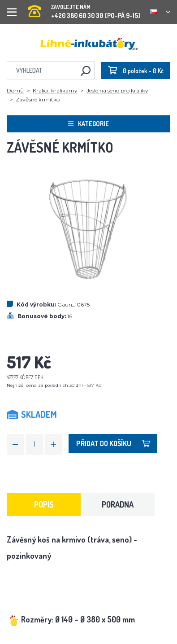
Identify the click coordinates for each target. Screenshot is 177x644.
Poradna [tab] (118, 504)
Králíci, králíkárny (55, 90)
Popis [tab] (44, 504)
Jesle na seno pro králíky (117, 90)
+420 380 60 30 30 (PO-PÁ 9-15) (84, 9)
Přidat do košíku (113, 443)
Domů (15, 90)
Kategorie (88, 124)
